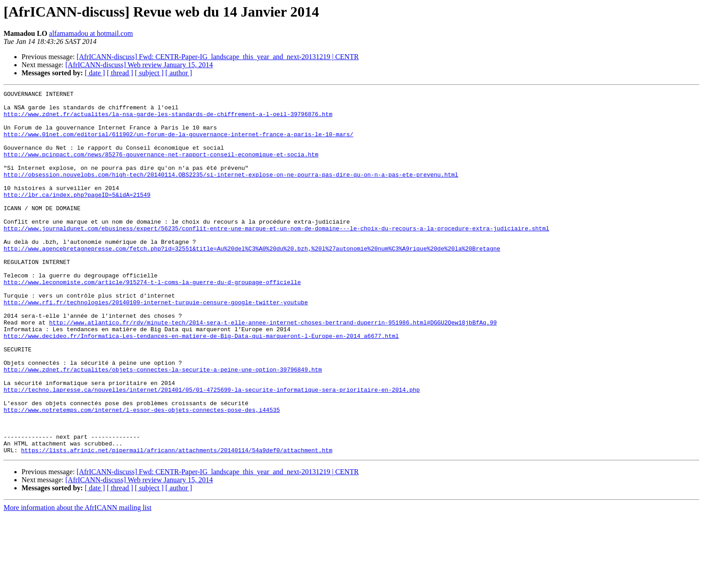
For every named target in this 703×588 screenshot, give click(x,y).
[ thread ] (120, 73)
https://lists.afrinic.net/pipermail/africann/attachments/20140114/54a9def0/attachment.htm (177, 523)
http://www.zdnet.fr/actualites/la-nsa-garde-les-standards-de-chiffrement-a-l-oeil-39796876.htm (168, 119)
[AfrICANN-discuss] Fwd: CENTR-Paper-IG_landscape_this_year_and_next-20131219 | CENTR (218, 57)
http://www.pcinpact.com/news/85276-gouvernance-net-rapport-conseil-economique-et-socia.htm (161, 168)
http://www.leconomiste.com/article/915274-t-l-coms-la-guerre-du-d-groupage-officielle (152, 321)
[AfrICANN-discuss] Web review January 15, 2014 (139, 65)
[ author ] (179, 73)
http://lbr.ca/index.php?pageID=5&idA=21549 (77, 216)
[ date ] (95, 73)
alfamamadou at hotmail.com (91, 33)
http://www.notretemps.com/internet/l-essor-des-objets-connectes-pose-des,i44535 (142, 474)
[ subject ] (149, 73)
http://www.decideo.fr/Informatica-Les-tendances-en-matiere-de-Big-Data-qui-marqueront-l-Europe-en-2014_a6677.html (201, 385)
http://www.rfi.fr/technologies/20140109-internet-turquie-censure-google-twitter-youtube (156, 345)
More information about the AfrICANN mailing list (78, 580)
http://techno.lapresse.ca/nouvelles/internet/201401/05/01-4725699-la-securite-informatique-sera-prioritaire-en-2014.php (212, 450)
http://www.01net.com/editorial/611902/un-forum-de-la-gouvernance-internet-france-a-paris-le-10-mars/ (178, 143)
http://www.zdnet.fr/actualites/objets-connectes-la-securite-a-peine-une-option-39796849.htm (163, 426)
